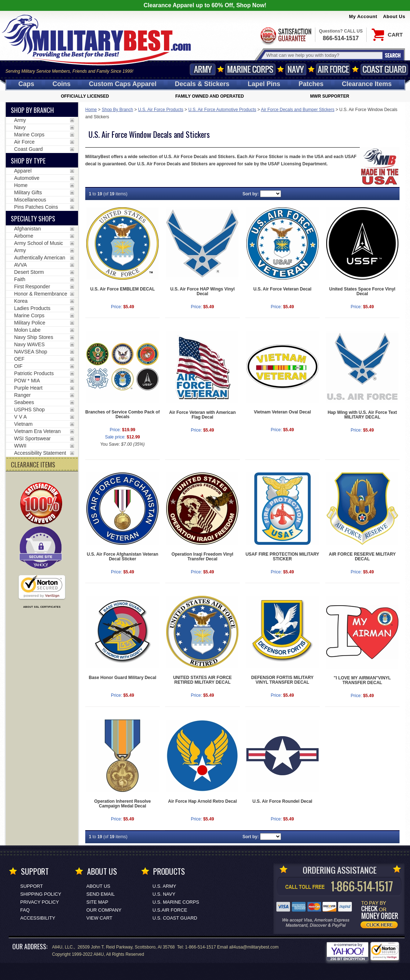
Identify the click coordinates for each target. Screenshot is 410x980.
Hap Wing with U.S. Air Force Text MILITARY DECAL (362, 415)
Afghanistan (27, 229)
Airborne (24, 236)
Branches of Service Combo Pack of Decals (122, 414)
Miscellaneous (30, 200)
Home (91, 110)
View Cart (99, 918)
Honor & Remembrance (41, 294)
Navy (296, 69)
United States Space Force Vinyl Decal (362, 291)
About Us (394, 16)
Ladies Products (32, 308)
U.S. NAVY (164, 894)
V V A (20, 417)
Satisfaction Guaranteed (285, 35)
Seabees (24, 402)
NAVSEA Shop (31, 352)
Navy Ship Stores (34, 337)
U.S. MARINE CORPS (176, 902)
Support (32, 886)
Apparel (23, 171)
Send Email (101, 894)
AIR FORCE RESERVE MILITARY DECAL (362, 557)
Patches (311, 84)
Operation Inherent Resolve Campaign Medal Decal (123, 804)
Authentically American (40, 258)
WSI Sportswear (32, 438)
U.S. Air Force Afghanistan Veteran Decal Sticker (122, 557)
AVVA (20, 265)
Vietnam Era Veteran (37, 431)
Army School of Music (38, 243)
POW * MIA (27, 381)
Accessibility (38, 918)
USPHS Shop (29, 410)
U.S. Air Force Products (161, 110)
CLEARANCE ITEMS (33, 464)
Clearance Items (367, 84)
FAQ (25, 910)
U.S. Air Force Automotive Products (222, 110)
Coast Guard (384, 69)
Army (203, 69)
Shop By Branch (118, 110)
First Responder (32, 287)
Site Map (97, 902)
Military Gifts (28, 192)
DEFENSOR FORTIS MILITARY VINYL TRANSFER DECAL (282, 680)
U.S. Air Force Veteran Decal (282, 289)
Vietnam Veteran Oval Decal (282, 412)
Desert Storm (29, 272)
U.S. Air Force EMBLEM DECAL (123, 289)
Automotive (27, 178)
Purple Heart (28, 388)
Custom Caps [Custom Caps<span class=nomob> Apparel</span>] (123, 84)
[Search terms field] (323, 55)
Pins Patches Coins (36, 207)
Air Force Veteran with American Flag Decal (202, 415)
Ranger (22, 395)
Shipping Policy (41, 894)
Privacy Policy (40, 902)
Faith (20, 279)
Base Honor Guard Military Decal (123, 678)
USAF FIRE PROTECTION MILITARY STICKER (282, 557)
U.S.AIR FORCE (170, 910)
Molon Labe (27, 330)
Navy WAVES (29, 344)
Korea (21, 301)
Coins (61, 84)
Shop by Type (28, 161)
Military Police (30, 323)
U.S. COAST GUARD (175, 918)
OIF (18, 366)
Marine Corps (250, 69)
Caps (26, 84)
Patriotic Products (34, 373)
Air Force (333, 69)
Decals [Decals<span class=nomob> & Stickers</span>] (202, 84)
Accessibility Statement (40, 453)
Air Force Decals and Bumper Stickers (297, 110)
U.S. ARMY (164, 886)
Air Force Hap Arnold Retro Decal (202, 801)
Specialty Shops (33, 219)
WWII (20, 446)
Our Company (104, 910)
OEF (19, 359)
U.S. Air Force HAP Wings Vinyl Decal (202, 291)
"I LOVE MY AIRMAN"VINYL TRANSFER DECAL (362, 680)
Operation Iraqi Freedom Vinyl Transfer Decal (202, 557)
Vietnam (23, 424)
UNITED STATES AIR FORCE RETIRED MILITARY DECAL (202, 680)
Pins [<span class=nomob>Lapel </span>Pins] (264, 84)
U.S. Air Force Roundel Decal (282, 801)
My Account (363, 16)
